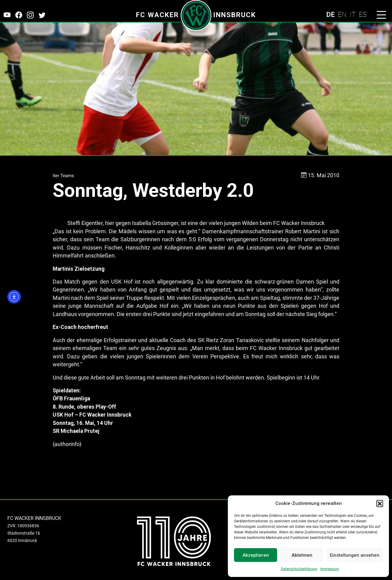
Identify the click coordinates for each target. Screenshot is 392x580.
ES (363, 14)
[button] (380, 503)
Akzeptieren (256, 555)
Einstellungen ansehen (355, 555)
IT (353, 14)
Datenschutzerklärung (299, 569)
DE (330, 14)
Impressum (330, 569)
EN (342, 14)
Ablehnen (302, 555)
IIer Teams (63, 176)
